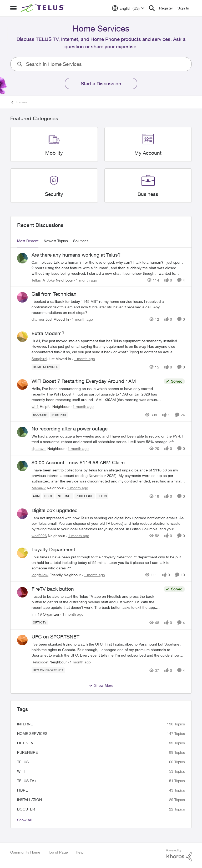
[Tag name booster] (40, 414)
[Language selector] (128, 8)
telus (23, 762)
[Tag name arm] (36, 496)
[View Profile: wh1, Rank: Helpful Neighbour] (22, 384)
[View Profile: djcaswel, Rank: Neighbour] (22, 432)
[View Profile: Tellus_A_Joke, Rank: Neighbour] (22, 258)
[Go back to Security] (54, 194)
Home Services (32, 733)
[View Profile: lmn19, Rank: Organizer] (22, 592)
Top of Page (58, 852)
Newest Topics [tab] (56, 241)
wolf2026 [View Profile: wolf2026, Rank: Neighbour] (39, 535)
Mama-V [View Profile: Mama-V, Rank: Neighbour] (39, 488)
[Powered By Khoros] (179, 855)
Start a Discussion (101, 84)
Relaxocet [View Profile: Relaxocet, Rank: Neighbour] (40, 662)
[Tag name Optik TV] (40, 622)
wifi (21, 771)
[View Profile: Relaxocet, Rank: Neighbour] (22, 640)
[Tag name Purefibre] (85, 496)
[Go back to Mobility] (54, 153)
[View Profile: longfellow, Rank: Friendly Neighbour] (22, 553)
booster (26, 809)
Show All (24, 820)
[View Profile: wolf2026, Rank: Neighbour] (22, 514)
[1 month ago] (86, 280)
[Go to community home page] (43, 8)
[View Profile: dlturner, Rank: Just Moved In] (22, 297)
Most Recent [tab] (28, 241)
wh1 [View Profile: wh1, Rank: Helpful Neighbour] (35, 406)
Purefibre (27, 752)
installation (29, 800)
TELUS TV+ (27, 781)
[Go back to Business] (148, 194)
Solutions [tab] (81, 241)
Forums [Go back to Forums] (18, 102)
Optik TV (25, 743)
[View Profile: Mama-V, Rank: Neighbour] (22, 466)
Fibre (22, 790)
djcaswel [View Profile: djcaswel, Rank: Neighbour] (39, 448)
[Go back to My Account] (148, 153)
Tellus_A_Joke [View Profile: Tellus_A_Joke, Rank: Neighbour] (43, 280)
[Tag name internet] (59, 414)
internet (26, 724)
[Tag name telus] (102, 496)
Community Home (25, 852)
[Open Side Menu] (13, 8)
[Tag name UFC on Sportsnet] (48, 670)
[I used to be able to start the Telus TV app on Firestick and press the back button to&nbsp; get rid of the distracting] (96, 602)
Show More (101, 685)
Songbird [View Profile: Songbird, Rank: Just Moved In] (39, 359)
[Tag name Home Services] (46, 367)
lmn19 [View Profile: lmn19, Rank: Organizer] (37, 614)
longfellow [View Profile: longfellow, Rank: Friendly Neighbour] (40, 575)
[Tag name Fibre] (49, 496)
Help (80, 852)
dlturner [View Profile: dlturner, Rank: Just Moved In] (38, 319)
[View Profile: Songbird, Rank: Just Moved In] (22, 337)
